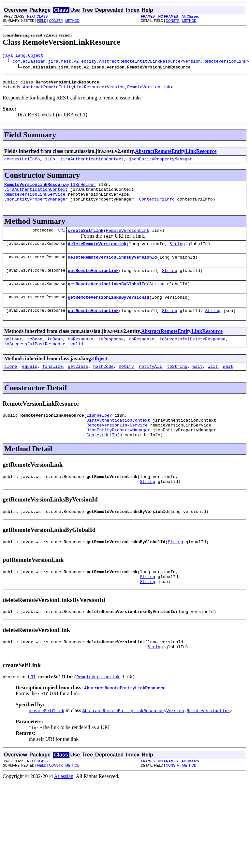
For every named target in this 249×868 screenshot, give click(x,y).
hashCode (103, 384)
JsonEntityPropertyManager (36, 207)
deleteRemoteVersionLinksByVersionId (112, 268)
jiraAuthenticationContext (92, 163)
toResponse (81, 354)
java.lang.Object (23, 56)
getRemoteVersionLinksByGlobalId (107, 296)
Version (192, 62)
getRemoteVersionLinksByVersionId (109, 311)
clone (11, 384)
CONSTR (56, 21)
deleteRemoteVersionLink (97, 253)
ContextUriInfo (157, 207)
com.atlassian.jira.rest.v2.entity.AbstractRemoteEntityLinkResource (97, 62)
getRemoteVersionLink (93, 282)
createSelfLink (86, 239)
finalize (52, 384)
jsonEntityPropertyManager (161, 163)
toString (177, 384)
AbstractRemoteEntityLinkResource (64, 90)
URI (62, 239)
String (177, 253)
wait (197, 384)
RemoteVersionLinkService (35, 201)
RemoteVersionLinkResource (36, 189)
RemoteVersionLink (225, 62)
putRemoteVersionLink (93, 325)
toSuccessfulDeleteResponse (192, 354)
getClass (78, 384)
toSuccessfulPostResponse (35, 360)
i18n (50, 163)
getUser (13, 354)
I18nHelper (83, 189)
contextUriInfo (22, 163)
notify (126, 384)
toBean (35, 354)
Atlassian (64, 809)
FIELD (42, 21)
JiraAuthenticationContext (36, 195)
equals (30, 384)
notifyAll (151, 384)
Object (100, 375)
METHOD (73, 21)
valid (77, 360)
